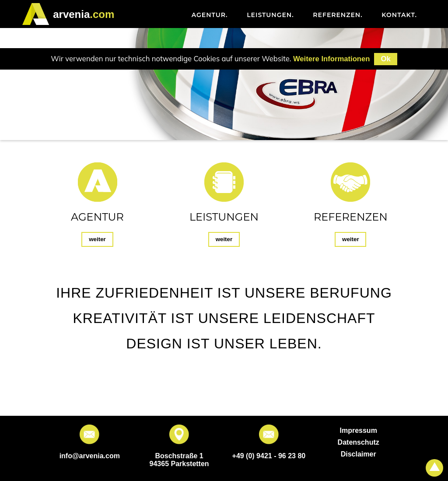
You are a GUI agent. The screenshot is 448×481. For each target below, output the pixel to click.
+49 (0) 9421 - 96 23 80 (269, 456)
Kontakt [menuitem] (399, 15)
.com (84, 14)
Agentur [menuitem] (210, 15)
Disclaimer (359, 454)
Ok (385, 59)
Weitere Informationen (332, 59)
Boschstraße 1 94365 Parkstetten (179, 460)
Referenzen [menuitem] (338, 15)
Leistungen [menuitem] (270, 15)
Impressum (358, 430)
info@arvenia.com (90, 456)
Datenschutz (359, 442)
